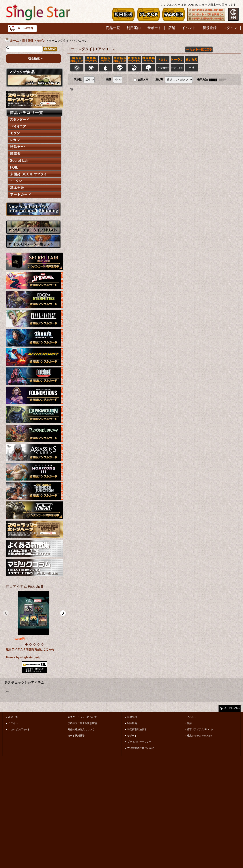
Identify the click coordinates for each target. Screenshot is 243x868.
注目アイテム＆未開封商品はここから (30, 649)
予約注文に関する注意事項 (82, 723)
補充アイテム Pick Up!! (199, 736)
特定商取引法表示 (137, 729)
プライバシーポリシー (139, 742)
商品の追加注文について (81, 729)
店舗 (189, 723)
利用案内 (132, 723)
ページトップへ (232, 708)
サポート (132, 736)
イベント (192, 717)
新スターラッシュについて (82, 717)
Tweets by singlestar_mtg (23, 657)
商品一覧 (13, 717)
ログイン (13, 723)
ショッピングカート (19, 729)
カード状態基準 (76, 736)
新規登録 (132, 717)
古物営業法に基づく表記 (141, 748)
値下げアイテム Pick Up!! (200, 729)
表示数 (78, 80)
